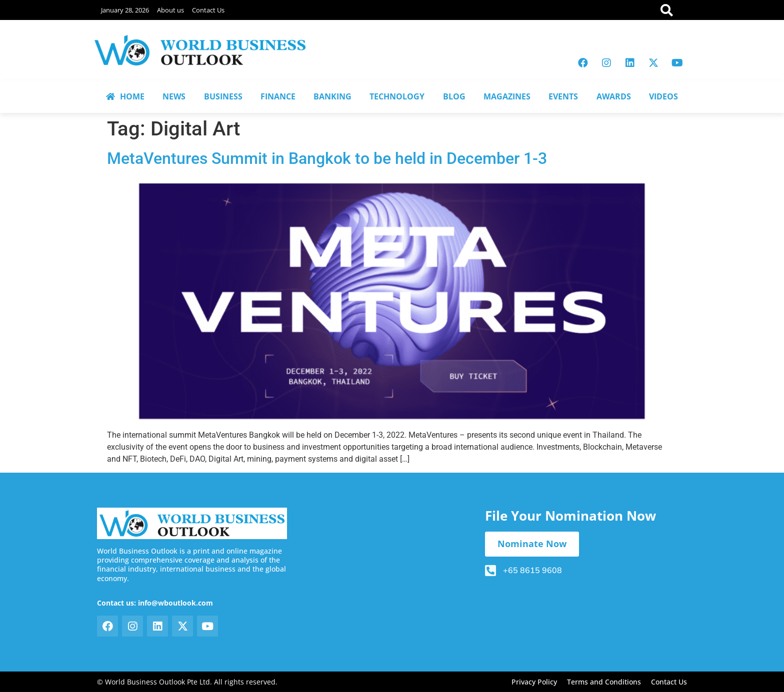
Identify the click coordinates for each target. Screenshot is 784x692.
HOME (125, 96)
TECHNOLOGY (397, 96)
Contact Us (208, 10)
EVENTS (563, 96)
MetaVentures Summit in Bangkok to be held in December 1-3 (327, 158)
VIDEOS (663, 96)
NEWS (174, 96)
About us (170, 10)
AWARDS (614, 96)
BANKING (332, 96)
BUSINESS (223, 96)
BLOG (454, 96)
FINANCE (278, 96)
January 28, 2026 (125, 10)
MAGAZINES (507, 96)
